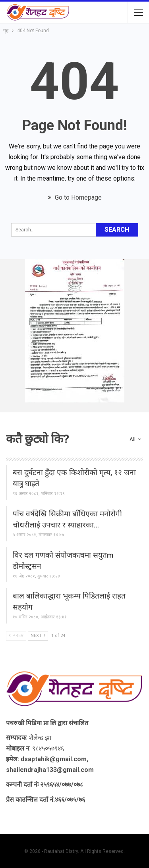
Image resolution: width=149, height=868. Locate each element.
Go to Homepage (75, 197)
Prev (16, 636)
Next (38, 636)
